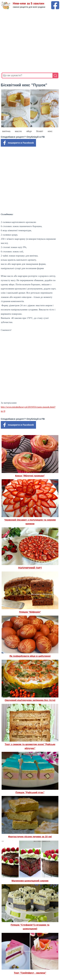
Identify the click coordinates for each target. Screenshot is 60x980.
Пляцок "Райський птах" (30, 792)
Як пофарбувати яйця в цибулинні (30, 656)
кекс (50, 131)
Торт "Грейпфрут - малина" (30, 973)
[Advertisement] (30, 41)
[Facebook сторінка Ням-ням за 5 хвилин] (55, 3)
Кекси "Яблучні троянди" (30, 476)
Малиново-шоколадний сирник (30, 881)
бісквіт (40, 131)
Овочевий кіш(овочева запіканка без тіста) (30, 700)
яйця (29, 131)
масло (18, 131)
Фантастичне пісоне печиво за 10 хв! (30, 836)
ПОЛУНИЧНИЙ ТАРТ (30, 568)
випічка (6, 131)
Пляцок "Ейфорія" (30, 612)
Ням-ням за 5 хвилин (29, 4)
